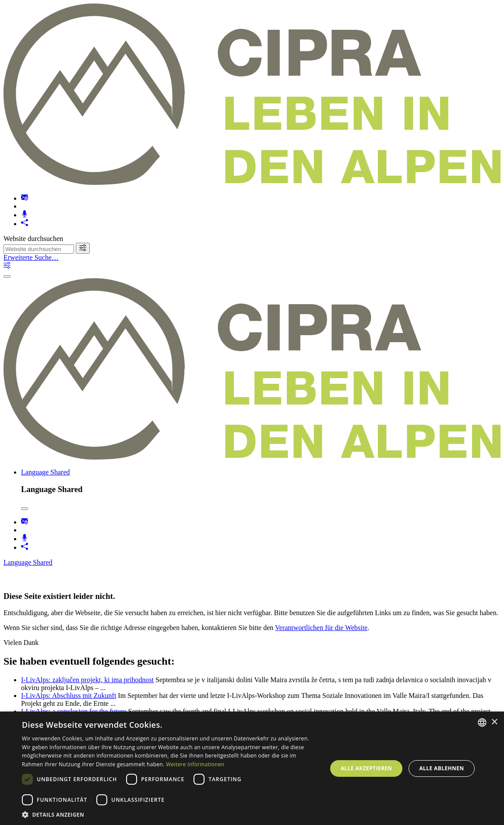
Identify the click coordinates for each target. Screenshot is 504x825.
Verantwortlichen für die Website (321, 628)
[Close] (25, 509)
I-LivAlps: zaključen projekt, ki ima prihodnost (87, 680)
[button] (170, 814)
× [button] (494, 722)
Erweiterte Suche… (31, 257)
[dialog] (252, 768)
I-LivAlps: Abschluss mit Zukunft (69, 696)
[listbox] (482, 722)
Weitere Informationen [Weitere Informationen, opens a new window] (195, 764)
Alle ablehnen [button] (441, 768)
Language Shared (46, 472)
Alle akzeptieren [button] (367, 768)
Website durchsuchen (33, 239)
